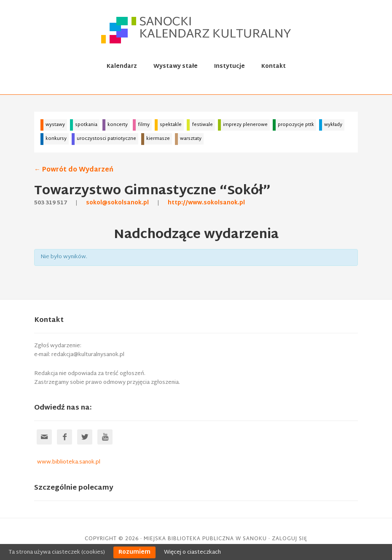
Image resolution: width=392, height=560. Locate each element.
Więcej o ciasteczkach (192, 552)
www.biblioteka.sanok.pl (69, 462)
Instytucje (230, 67)
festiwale (202, 125)
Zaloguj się (290, 539)
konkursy (56, 139)
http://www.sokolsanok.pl (206, 203)
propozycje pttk (296, 125)
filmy (144, 125)
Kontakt (274, 67)
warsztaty (191, 139)
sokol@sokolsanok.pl (117, 203)
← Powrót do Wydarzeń (74, 170)
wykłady (333, 125)
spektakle (171, 125)
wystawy (55, 125)
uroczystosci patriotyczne (106, 139)
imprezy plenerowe (245, 125)
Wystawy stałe (176, 67)
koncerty (118, 125)
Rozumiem (134, 552)
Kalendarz (122, 67)
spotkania (86, 125)
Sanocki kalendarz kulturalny (197, 30)
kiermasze (158, 139)
